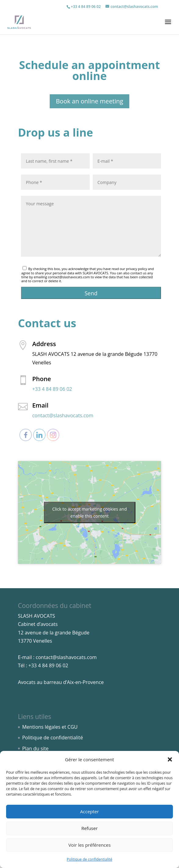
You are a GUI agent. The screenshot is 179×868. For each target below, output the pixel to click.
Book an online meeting (89, 101)
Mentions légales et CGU (50, 727)
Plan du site (36, 748)
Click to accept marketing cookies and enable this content (89, 512)
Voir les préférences (89, 845)
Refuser (90, 828)
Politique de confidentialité (89, 859)
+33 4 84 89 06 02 (86, 7)
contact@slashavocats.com (63, 415)
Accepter (89, 811)
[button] (170, 759)
